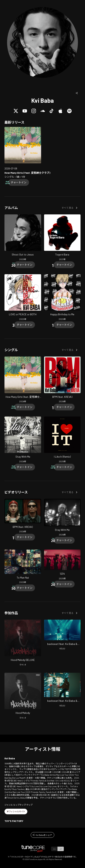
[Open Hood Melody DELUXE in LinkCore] (23, 643)
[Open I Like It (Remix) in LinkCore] (62, 440)
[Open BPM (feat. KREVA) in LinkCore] (62, 380)
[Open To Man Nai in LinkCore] (23, 567)
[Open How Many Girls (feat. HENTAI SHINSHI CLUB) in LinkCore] (23, 145)
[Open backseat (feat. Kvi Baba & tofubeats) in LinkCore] (62, 635)
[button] (77, 93)
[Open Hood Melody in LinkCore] (23, 696)
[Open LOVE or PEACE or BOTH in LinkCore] (23, 298)
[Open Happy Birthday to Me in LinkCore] (62, 298)
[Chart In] (19, 182)
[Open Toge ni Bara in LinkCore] (62, 238)
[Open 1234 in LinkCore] (62, 565)
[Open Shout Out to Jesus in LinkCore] (23, 238)
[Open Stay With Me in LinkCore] (23, 440)
